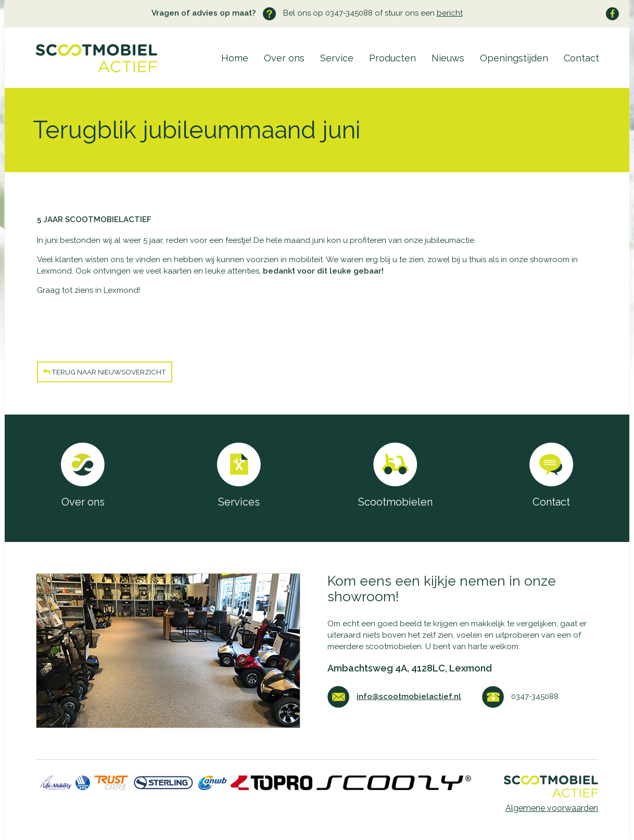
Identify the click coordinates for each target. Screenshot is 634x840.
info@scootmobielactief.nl (409, 696)
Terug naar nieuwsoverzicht (105, 372)
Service (337, 58)
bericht (450, 13)
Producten (392, 58)
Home (235, 58)
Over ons (284, 58)
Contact (581, 58)
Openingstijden (514, 58)
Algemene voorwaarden (552, 808)
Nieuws (448, 58)
